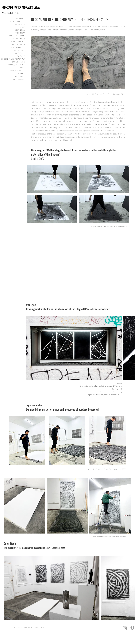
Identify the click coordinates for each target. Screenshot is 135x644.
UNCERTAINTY (20, 76)
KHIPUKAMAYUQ (19, 39)
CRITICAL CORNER (18, 62)
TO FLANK (21, 56)
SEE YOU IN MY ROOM (17, 36)
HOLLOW (21, 68)
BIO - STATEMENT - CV (17, 21)
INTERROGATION (19, 79)
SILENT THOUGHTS (18, 41)
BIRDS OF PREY (19, 50)
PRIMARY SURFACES (17, 70)
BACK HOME (20, 18)
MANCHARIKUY (19, 33)
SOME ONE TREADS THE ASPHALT (14, 59)
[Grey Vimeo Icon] (132, 628)
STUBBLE (21, 73)
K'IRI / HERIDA (20, 30)
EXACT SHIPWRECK (18, 47)
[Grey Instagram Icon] (125, 628)
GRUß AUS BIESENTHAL (16, 65)
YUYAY (22, 27)
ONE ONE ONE (20, 53)
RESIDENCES (20, 24)
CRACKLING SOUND (18, 44)
